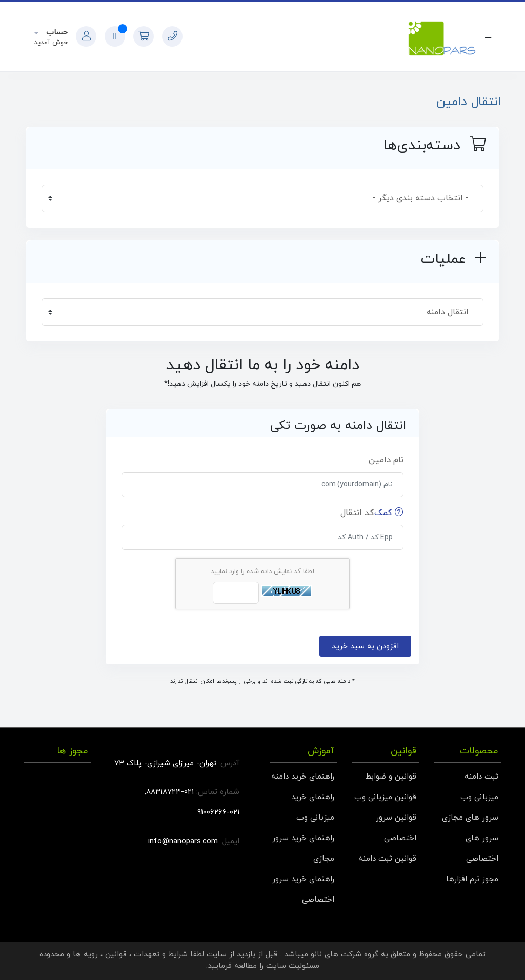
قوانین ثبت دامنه (387, 859)
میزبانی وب (479, 797)
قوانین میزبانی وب (385, 797)
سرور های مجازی (470, 818)
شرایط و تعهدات (161, 955)
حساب (56, 33)
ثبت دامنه (481, 777)
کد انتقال (372, 513)
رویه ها (85, 955)
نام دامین (386, 460)
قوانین (116, 955)
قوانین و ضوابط (391, 777)
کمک (389, 513)
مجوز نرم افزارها (472, 879)
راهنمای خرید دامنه (303, 777)
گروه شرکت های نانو (345, 955)
